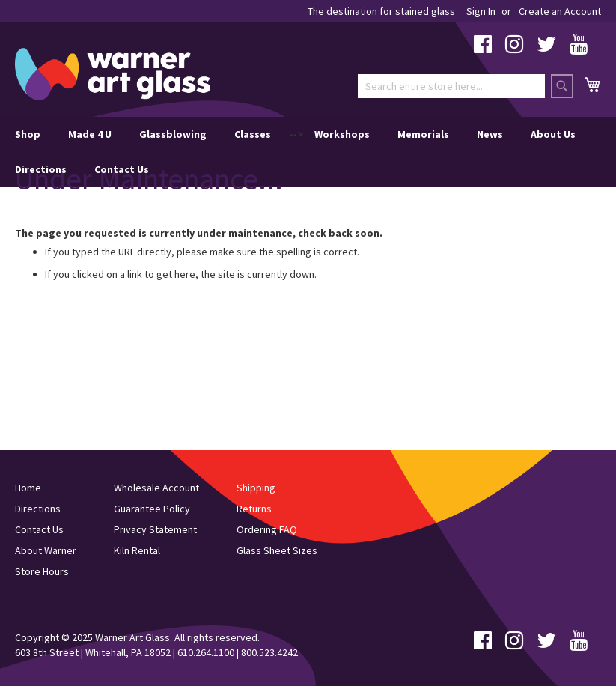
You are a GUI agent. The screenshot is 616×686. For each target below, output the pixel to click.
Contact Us (122, 169)
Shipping (256, 488)
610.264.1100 (206, 652)
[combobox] (451, 86)
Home (28, 488)
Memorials (423, 134)
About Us (553, 134)
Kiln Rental (137, 550)
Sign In (481, 11)
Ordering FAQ (267, 529)
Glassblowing (173, 134)
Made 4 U (90, 134)
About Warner (46, 550)
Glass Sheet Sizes (277, 550)
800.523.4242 (269, 652)
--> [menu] (295, 152)
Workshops (342, 134)
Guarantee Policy (152, 509)
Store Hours (42, 571)
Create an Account (560, 11)
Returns (254, 509)
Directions (41, 169)
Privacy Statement (155, 529)
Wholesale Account (156, 488)
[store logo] (113, 74)
